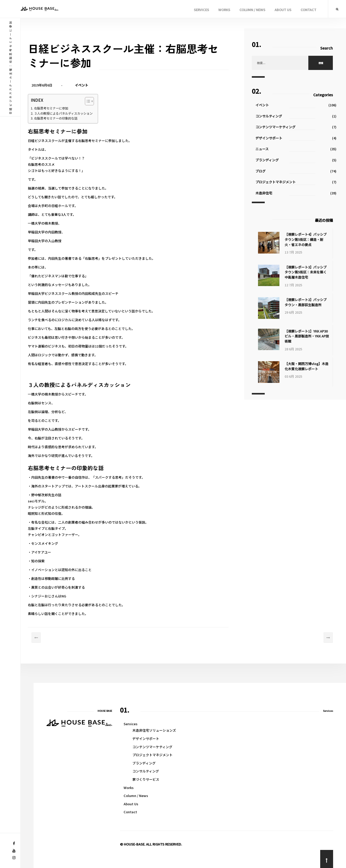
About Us (283, 10)
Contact (308, 10)
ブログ (263, 171)
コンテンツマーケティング (277, 127)
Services (201, 10)
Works (224, 10)
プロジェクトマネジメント (278, 182)
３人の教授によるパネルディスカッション (71, 114)
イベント (87, 85)
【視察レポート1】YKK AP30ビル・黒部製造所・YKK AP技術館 (308, 336)
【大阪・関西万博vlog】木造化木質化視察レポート (308, 366)
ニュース (264, 149)
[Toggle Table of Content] (97, 101)
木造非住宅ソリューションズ (154, 730)
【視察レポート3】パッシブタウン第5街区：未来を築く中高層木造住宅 (307, 272)
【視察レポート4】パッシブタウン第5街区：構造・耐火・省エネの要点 (307, 239)
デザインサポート (271, 138)
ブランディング (269, 160)
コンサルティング (271, 116)
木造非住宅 (266, 193)
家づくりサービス (146, 779)
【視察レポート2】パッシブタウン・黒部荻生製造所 (307, 302)
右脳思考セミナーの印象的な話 (63, 119)
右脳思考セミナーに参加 (58, 109)
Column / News (252, 10)
